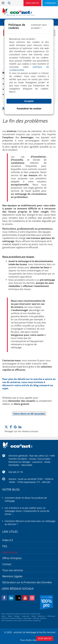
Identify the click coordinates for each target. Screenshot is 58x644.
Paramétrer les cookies (29, 108)
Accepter (29, 101)
